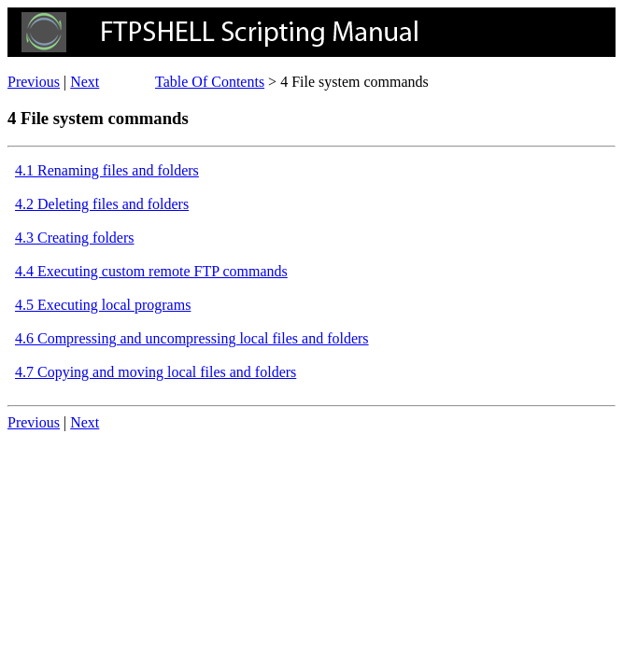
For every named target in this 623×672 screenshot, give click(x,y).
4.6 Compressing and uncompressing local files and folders (192, 338)
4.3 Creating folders (75, 238)
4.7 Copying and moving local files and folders (156, 372)
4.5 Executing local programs (103, 305)
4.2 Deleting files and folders (102, 204)
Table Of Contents (210, 82)
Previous (34, 82)
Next (85, 82)
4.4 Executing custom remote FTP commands (151, 271)
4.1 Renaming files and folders (107, 170)
